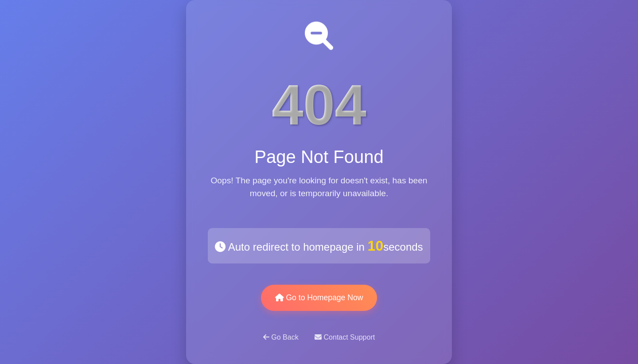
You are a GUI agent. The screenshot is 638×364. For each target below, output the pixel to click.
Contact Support (345, 337)
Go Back (282, 337)
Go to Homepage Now (319, 298)
